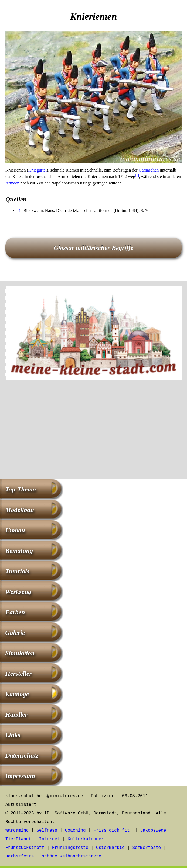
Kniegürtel (38, 170)
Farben (15, 612)
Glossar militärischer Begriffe (94, 248)
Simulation (20, 653)
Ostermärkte (110, 848)
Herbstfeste (20, 856)
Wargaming (17, 831)
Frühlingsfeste (70, 848)
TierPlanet (18, 839)
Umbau (15, 530)
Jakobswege (153, 831)
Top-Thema (21, 489)
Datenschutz (22, 755)
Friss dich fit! (113, 831)
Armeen (12, 183)
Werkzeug (18, 592)
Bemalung (19, 551)
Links (13, 735)
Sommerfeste (147, 848)
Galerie (15, 633)
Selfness (47, 831)
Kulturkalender (86, 839)
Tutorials (17, 571)
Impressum (20, 776)
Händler (16, 714)
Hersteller (18, 674)
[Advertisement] (93, 431)
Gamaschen (149, 170)
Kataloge (17, 694)
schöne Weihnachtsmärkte (71, 856)
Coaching (75, 831)
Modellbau (20, 510)
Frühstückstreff (25, 848)
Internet (50, 839)
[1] (137, 175)
